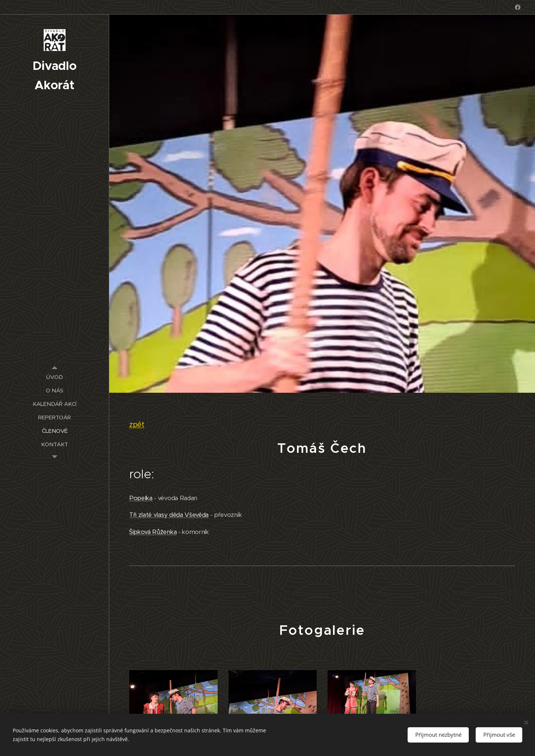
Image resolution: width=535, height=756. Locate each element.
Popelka (141, 498)
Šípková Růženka (153, 532)
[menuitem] (55, 377)
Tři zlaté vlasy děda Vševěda (169, 515)
